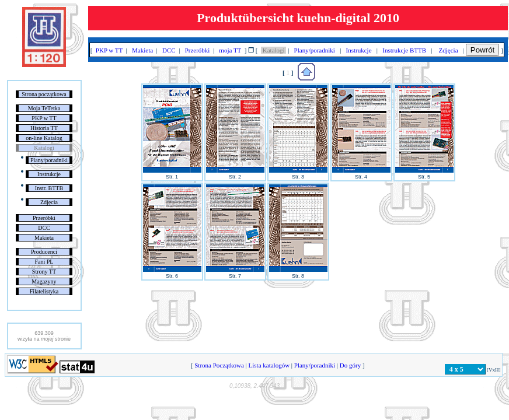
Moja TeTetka (44, 108)
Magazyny (44, 281)
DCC (44, 228)
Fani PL (44, 262)
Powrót (482, 50)
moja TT (230, 50)
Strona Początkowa (219, 365)
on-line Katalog (44, 138)
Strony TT (44, 272)
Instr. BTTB (49, 188)
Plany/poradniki (49, 160)
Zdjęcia (49, 202)
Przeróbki (44, 218)
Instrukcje (49, 174)
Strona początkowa (44, 94)
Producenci (44, 252)
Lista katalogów (269, 365)
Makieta (44, 238)
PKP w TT (44, 118)
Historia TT (44, 128)
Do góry (350, 365)
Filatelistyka (44, 291)
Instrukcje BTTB (405, 50)
